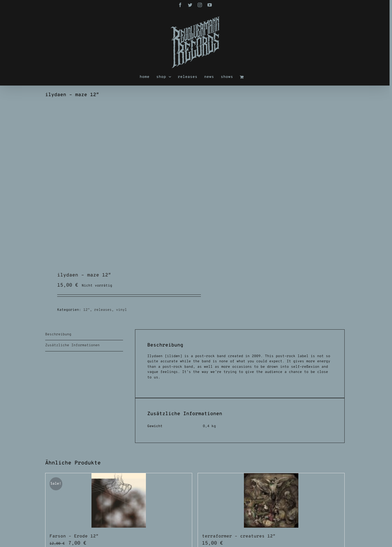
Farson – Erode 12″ (74, 536)
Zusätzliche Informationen (72, 345)
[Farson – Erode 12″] (119, 500)
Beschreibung (58, 335)
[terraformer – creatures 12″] (271, 500)
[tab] (84, 335)
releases (103, 310)
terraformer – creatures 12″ (239, 536)
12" (87, 310)
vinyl (121, 310)
